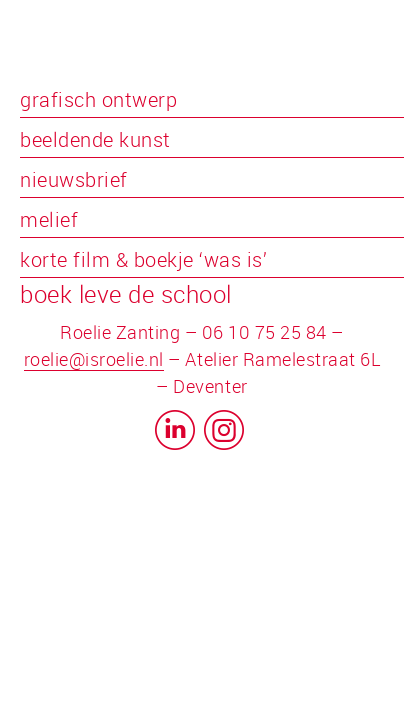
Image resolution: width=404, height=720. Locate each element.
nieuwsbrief (74, 179)
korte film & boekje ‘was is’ (143, 259)
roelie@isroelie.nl (94, 359)
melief (49, 219)
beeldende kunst (95, 139)
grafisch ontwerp (98, 99)
